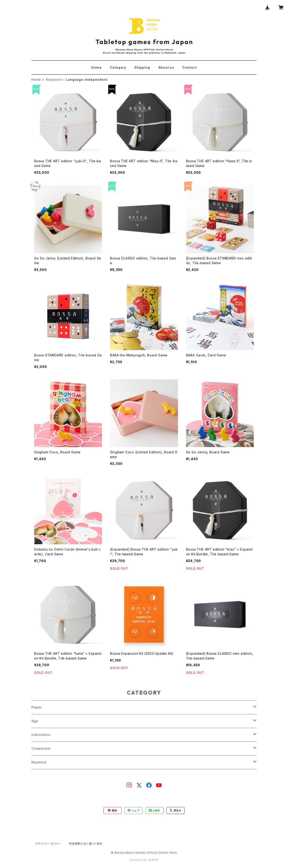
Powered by (144, 860)
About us (166, 67)
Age (35, 721)
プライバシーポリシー (48, 844)
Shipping (142, 67)
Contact (190, 67)
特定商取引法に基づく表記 (86, 844)
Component (41, 748)
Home (96, 67)
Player (37, 707)
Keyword (53, 80)
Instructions (41, 735)
